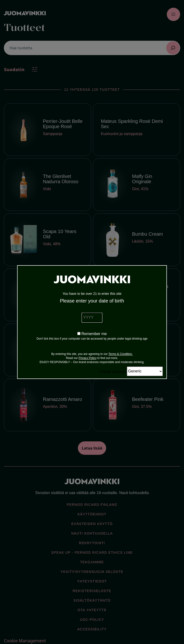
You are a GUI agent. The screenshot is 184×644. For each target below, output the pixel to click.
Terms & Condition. (121, 354)
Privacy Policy (88, 358)
